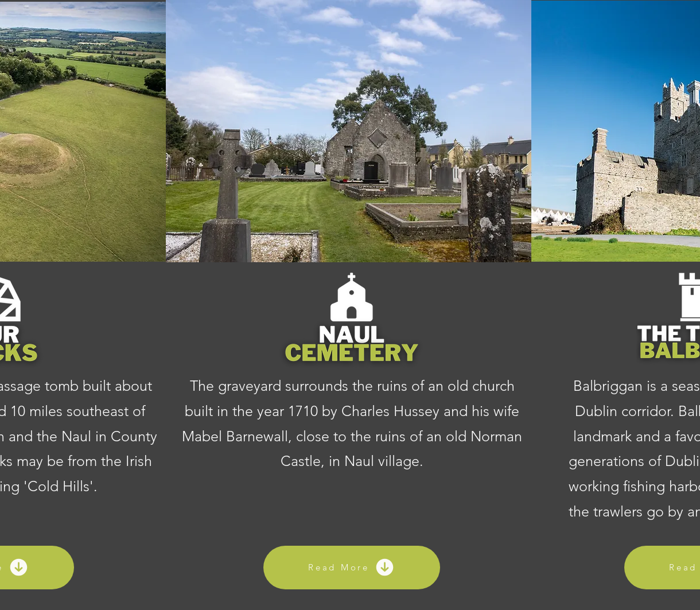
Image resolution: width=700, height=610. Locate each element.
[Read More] (352, 568)
